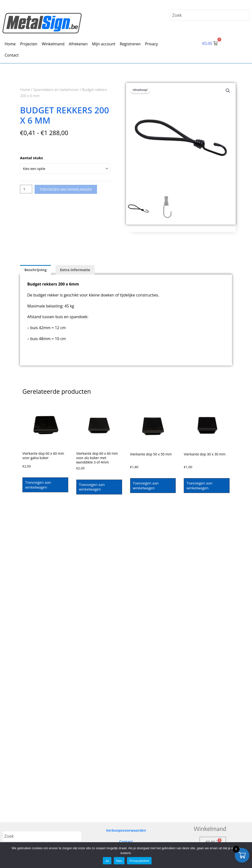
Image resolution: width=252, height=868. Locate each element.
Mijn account (104, 44)
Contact (12, 55)
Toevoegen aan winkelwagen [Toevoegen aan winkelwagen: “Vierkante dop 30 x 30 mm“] (199, 485)
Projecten (29, 44)
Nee (119, 861)
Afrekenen (78, 44)
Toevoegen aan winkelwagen (69, 190)
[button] (228, 91)
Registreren (130, 44)
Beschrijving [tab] (35, 270)
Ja (107, 861)
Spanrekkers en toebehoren (56, 89)
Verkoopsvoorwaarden (126, 830)
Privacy (151, 44)
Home (10, 44)
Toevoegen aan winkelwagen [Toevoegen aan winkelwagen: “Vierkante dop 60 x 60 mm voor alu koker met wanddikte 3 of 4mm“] (92, 488)
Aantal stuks (31, 158)
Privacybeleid (139, 861)
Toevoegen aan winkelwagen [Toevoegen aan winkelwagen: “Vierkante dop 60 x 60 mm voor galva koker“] (38, 485)
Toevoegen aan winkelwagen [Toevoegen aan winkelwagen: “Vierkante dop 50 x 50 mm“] (146, 485)
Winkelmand (53, 44)
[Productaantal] (27, 190)
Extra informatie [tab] (75, 270)
